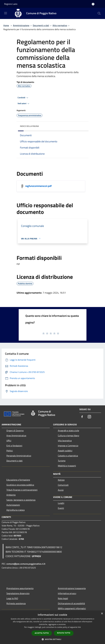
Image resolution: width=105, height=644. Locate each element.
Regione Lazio (11, 4)
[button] (53, 639)
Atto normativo (60, 25)
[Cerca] (99, 13)
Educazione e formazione (18, 480)
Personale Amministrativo (19, 456)
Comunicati (63, 485)
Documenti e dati (41, 25)
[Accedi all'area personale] (93, 4)
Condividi (23, 98)
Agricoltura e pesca (15, 510)
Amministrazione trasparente (72, 588)
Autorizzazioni (13, 505)
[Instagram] (89, 417)
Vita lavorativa (65, 441)
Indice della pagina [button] (29, 126)
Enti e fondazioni (14, 446)
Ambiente (11, 495)
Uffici (9, 441)
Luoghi (61, 503)
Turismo (62, 461)
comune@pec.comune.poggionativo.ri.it (26, 564)
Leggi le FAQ (12, 598)
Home (6, 25)
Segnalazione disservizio (18, 593)
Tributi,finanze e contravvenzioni (22, 490)
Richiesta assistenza (16, 603)
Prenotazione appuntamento (20, 588)
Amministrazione (21, 25)
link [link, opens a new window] (79, 627)
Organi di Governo (15, 430)
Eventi (61, 508)
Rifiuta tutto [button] (64, 633)
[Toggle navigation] (6, 13)
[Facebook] (82, 417)
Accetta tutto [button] (42, 633)
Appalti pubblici (65, 451)
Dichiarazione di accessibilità (71, 603)
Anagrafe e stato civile (68, 430)
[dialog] (52, 627)
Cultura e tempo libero (68, 436)
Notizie (61, 480)
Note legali (63, 598)
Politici (10, 451)
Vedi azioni (24, 104)
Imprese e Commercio (68, 446)
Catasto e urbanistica (68, 456)
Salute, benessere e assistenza (21, 500)
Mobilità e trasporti (67, 466)
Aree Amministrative (16, 436)
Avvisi (61, 490)
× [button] (102, 614)
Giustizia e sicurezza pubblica (20, 485)
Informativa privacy (67, 593)
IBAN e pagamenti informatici (72, 608)
